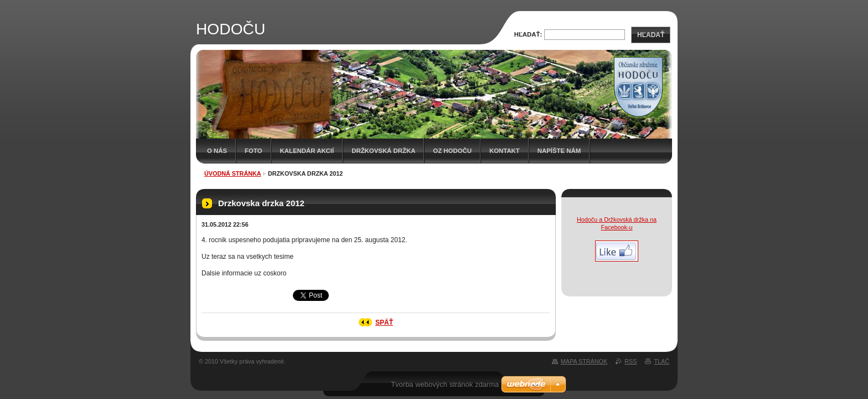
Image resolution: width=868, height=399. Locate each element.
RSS (631, 361)
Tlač (662, 361)
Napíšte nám (559, 151)
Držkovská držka (383, 151)
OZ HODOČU (452, 151)
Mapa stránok (584, 361)
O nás (217, 151)
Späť (384, 323)
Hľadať (651, 35)
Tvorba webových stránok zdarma (445, 384)
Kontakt (505, 151)
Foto (253, 151)
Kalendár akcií (307, 151)
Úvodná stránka (233, 173)
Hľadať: (528, 34)
